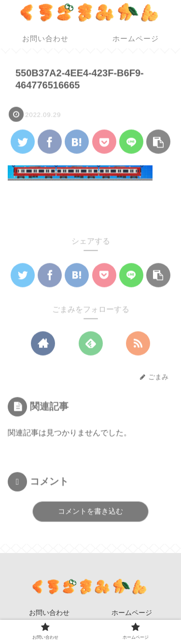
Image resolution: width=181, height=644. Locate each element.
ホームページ (132, 613)
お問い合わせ (49, 613)
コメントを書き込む (90, 511)
